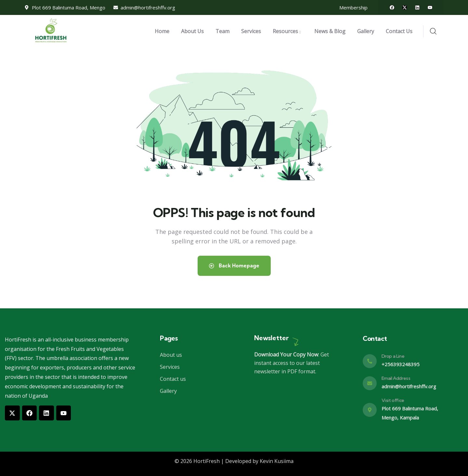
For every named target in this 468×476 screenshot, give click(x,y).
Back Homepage (234, 266)
